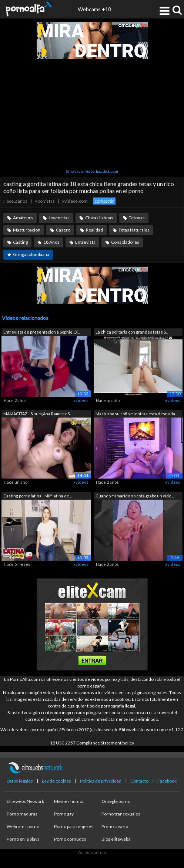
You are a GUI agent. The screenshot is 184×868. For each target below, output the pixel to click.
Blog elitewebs (116, 839)
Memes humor (69, 801)
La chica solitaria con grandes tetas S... (132, 332)
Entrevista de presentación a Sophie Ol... (42, 332)
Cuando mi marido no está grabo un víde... (135, 496)
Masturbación (27, 230)
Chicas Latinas (99, 218)
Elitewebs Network (25, 801)
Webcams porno (23, 826)
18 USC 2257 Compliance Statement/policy (92, 743)
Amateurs (23, 218)
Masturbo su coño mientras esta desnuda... (136, 414)
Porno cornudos (70, 839)
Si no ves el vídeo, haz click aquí (92, 171)
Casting (20, 242)
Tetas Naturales (134, 230)
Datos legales (20, 781)
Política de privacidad (101, 781)
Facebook (167, 781)
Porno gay (64, 814)
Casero (63, 230)
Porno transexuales (121, 814)
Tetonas (137, 218)
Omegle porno (116, 801)
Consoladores (125, 242)
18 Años (51, 242)
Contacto (139, 781)
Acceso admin (92, 852)
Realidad (94, 230)
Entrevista (85, 242)
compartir (104, 201)
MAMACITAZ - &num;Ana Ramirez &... (38, 414)
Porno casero (115, 826)
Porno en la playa (23, 839)
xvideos (81, 400)
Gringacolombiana (31, 254)
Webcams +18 (94, 9)
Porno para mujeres (74, 826)
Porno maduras (22, 814)
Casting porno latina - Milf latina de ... (38, 496)
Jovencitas (59, 218)
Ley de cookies (56, 781)
